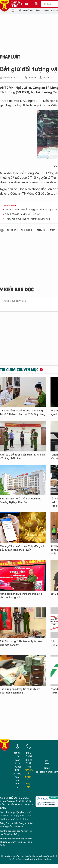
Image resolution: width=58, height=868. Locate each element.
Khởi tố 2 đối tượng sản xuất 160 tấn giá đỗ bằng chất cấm (22, 457)
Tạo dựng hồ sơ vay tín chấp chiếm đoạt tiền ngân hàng (20, 691)
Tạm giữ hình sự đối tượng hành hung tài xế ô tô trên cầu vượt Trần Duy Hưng (23, 412)
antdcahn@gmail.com (47, 772)
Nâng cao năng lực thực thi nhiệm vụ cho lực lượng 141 (21, 596)
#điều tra (41, 230)
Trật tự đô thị (25, 11)
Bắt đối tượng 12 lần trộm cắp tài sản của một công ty (21, 643)
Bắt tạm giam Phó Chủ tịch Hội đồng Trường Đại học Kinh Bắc (21, 500)
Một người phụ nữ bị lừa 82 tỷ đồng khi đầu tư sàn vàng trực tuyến (22, 548)
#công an (11, 230)
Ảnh (38, 11)
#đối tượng (26, 230)
